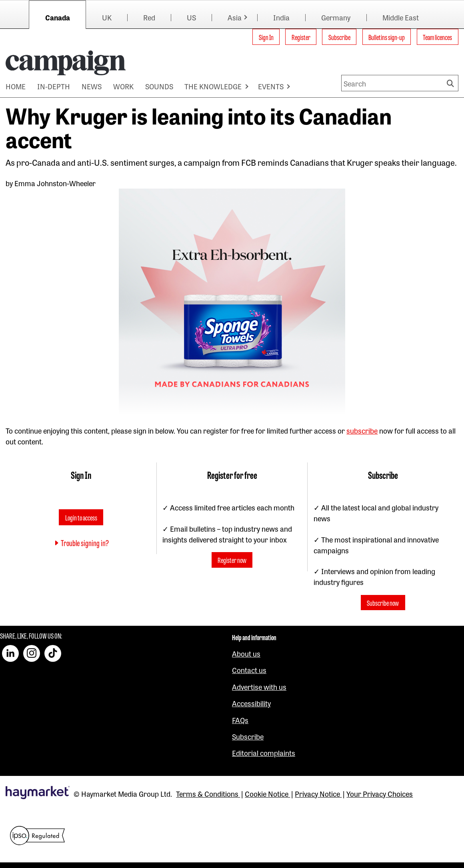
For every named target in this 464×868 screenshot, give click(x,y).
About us (246, 653)
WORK (123, 86)
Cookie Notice (267, 794)
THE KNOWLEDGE (213, 86)
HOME (16, 86)
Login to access (81, 517)
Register (301, 37)
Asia (235, 17)
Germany (336, 17)
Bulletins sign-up (387, 37)
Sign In (266, 37)
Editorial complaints (264, 753)
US (191, 17)
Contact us (249, 670)
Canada (58, 17)
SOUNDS (159, 86)
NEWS (92, 86)
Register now (232, 560)
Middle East (401, 17)
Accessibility (251, 703)
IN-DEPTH (54, 86)
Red (149, 17)
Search (452, 83)
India (281, 17)
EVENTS (271, 86)
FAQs (240, 720)
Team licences (437, 37)
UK (107, 17)
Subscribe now (383, 603)
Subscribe (339, 37)
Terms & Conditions (208, 794)
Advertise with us (259, 687)
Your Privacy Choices (380, 794)
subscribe (362, 430)
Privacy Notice (318, 794)
